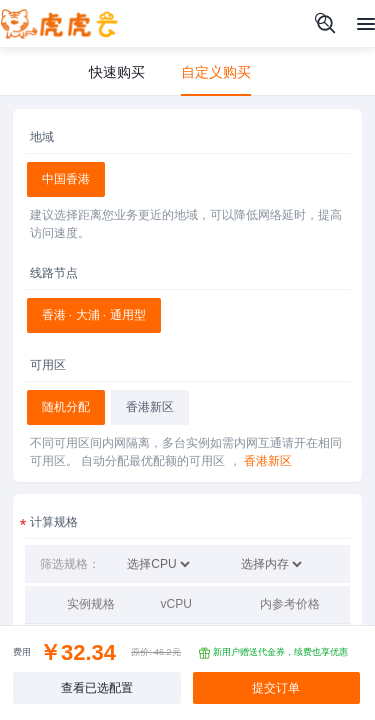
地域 (42, 137)
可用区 (48, 365)
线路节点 (54, 273)
